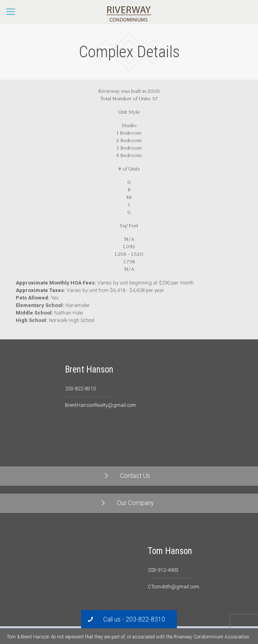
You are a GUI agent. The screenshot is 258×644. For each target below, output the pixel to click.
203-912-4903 (163, 570)
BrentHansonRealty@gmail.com (101, 405)
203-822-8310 (80, 388)
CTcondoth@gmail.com (174, 587)
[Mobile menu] (11, 12)
